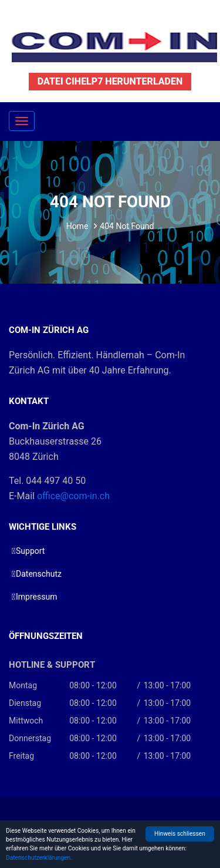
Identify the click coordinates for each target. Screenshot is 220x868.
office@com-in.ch (73, 496)
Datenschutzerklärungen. (39, 858)
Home (77, 226)
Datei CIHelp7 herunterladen (110, 81)
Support (30, 551)
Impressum (36, 597)
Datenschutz (39, 574)
